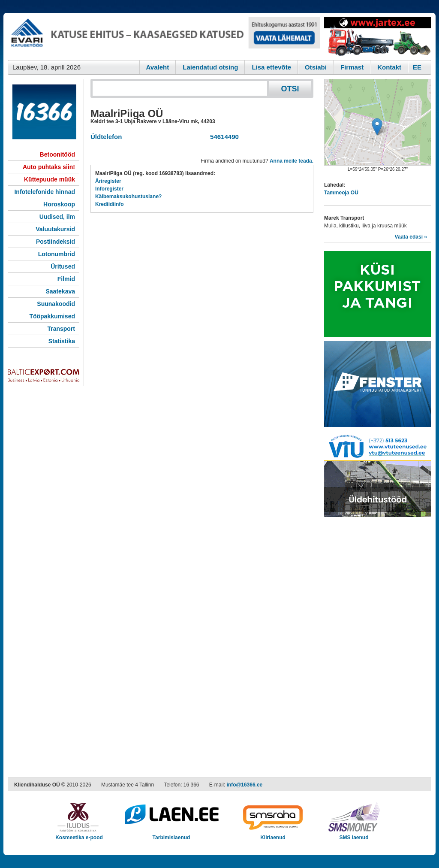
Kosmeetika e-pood (79, 835)
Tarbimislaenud (171, 835)
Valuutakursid (55, 229)
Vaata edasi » (411, 237)
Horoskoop (59, 204)
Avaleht (158, 67)
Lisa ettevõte (271, 67)
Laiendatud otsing (210, 67)
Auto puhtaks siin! (49, 167)
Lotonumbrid (57, 254)
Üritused (63, 266)
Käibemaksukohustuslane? (128, 197)
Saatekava (60, 291)
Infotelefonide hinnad (45, 192)
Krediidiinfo (110, 204)
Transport (61, 329)
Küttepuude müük (50, 179)
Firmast (352, 67)
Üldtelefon (106, 137)
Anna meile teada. (292, 161)
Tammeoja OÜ (341, 193)
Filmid (66, 279)
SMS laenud (354, 835)
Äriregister (108, 181)
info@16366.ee (245, 785)
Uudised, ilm (57, 217)
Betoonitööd (57, 154)
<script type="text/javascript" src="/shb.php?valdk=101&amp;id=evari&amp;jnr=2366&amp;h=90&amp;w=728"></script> (164, 36)
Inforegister (109, 189)
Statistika (62, 341)
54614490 (223, 137)
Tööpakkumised (52, 316)
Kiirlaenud (273, 835)
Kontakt (389, 67)
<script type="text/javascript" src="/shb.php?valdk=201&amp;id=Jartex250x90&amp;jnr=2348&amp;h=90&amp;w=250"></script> (378, 36)
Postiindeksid (56, 242)
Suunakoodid (56, 304)
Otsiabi (316, 67)
